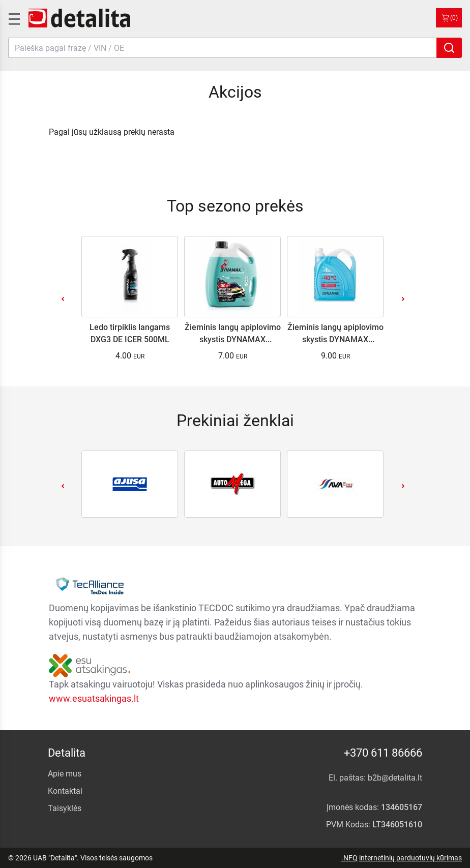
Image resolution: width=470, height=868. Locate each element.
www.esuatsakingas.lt (94, 698)
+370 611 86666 (383, 753)
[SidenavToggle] (13, 18)
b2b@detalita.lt (395, 778)
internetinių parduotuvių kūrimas (410, 858)
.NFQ (349, 858)
